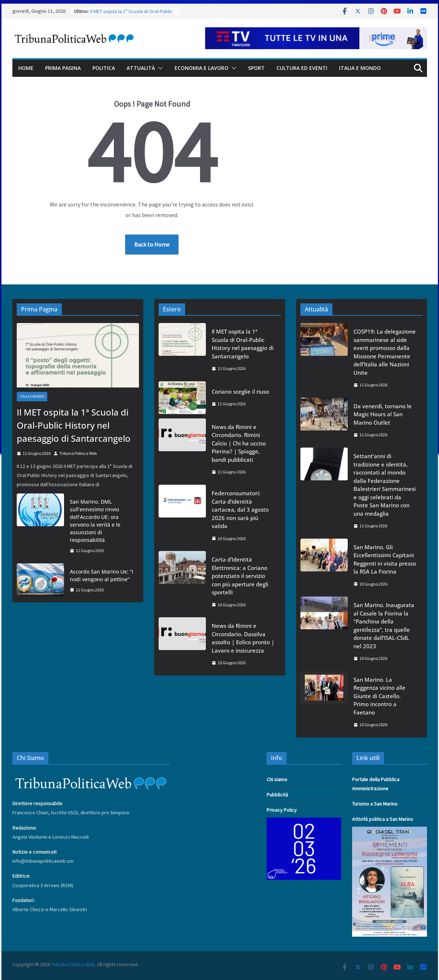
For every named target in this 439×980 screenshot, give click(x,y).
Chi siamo (277, 779)
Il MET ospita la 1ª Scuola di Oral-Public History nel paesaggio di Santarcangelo (74, 425)
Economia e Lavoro (201, 68)
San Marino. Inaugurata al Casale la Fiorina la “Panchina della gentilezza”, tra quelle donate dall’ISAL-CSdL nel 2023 (384, 625)
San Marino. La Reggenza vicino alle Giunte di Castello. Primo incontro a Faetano (380, 696)
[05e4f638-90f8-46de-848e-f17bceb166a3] (390, 831)
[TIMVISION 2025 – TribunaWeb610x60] (316, 32)
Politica (104, 68)
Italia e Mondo (360, 68)
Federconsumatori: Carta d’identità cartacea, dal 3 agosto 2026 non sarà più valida (240, 509)
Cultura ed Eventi (302, 68)
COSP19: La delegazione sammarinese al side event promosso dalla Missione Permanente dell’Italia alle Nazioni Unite (385, 352)
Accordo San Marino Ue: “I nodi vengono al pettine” (101, 575)
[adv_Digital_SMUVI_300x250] (304, 822)
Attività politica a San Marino (383, 819)
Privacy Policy (282, 810)
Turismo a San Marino (375, 804)
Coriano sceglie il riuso (240, 391)
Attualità (141, 68)
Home (26, 68)
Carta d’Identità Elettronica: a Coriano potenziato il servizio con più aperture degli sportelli (240, 576)
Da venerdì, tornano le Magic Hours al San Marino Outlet (383, 414)
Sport (256, 68)
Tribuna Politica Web (78, 453)
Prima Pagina (63, 68)
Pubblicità (277, 795)
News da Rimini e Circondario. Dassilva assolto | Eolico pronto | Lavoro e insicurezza (243, 638)
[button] (159, 68)
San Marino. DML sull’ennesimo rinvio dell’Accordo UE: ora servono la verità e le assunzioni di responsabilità (95, 521)
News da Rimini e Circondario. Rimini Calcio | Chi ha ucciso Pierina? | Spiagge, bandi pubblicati (239, 443)
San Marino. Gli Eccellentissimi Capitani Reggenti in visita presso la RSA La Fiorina (385, 559)
